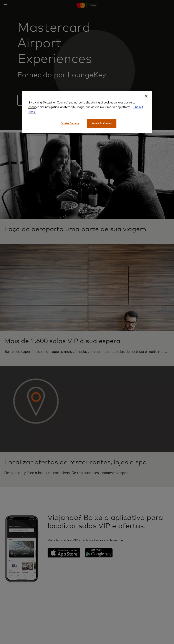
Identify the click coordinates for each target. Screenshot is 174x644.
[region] (87, 112)
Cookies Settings (70, 123)
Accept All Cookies (102, 123)
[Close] (146, 96)
